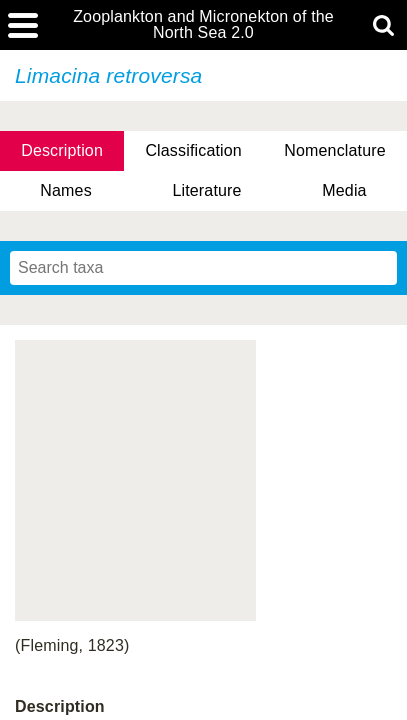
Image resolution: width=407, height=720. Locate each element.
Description (62, 150)
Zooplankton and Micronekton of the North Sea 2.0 (203, 25)
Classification (193, 150)
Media (344, 190)
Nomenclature (335, 150)
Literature (206, 190)
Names (65, 190)
